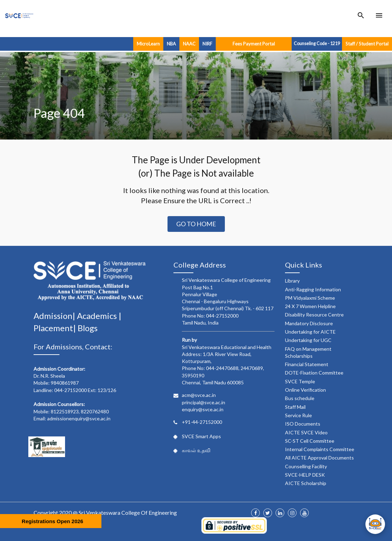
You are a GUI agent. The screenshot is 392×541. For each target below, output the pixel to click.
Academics (98, 316)
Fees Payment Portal (254, 44)
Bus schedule (300, 398)
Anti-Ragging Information (313, 289)
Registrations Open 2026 (52, 521)
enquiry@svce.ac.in (203, 409)
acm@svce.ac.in (199, 395)
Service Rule (298, 415)
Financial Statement (307, 364)
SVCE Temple (300, 381)
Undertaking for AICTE (310, 332)
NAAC (189, 44)
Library (292, 281)
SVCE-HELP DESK (305, 475)
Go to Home (196, 224)
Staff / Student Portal (367, 44)
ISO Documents (303, 424)
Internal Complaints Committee (320, 449)
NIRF (207, 44)
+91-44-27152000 (202, 422)
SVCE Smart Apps (201, 436)
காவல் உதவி (196, 450)
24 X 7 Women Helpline (310, 306)
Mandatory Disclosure (309, 323)
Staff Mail (295, 407)
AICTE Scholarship (306, 483)
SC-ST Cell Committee (310, 441)
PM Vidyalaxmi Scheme (310, 298)
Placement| (56, 328)
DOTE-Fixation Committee (314, 373)
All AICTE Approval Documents (319, 458)
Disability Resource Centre (314, 315)
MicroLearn (148, 44)
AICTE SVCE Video (306, 432)
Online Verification (305, 390)
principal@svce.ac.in (204, 402)
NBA (171, 44)
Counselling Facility (306, 466)
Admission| (55, 316)
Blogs (88, 328)
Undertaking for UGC (308, 340)
